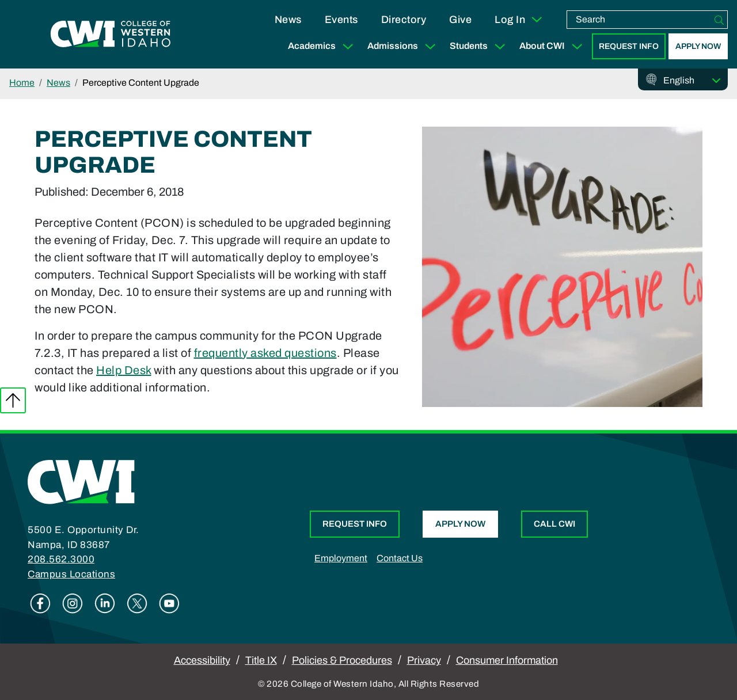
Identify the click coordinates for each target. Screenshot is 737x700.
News (288, 20)
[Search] (719, 20)
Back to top (13, 400)
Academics (323, 46)
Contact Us (400, 558)
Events (341, 20)
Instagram (73, 603)
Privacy (424, 660)
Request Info (629, 46)
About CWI (553, 46)
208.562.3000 (61, 559)
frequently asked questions (265, 353)
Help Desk (124, 370)
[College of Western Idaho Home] (111, 35)
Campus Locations (71, 574)
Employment (341, 558)
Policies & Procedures (342, 660)
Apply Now (698, 46)
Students (480, 46)
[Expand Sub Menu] (348, 46)
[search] (639, 20)
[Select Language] (692, 81)
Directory (404, 20)
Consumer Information (507, 660)
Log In (519, 20)
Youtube (169, 603)
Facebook (40, 603)
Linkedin (105, 603)
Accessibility (202, 660)
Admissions (404, 46)
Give (460, 20)
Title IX (261, 660)
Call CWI (554, 524)
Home (22, 83)
